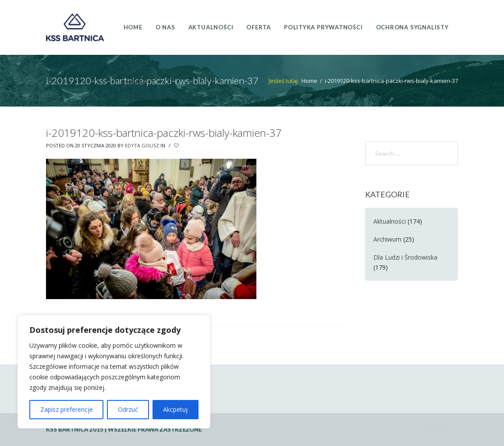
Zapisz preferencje (67, 409)
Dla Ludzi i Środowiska (405, 257)
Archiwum (387, 239)
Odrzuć (128, 409)
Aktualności (390, 221)
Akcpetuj (175, 409)
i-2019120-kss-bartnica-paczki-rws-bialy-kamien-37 (164, 133)
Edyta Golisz (142, 145)
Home (309, 81)
